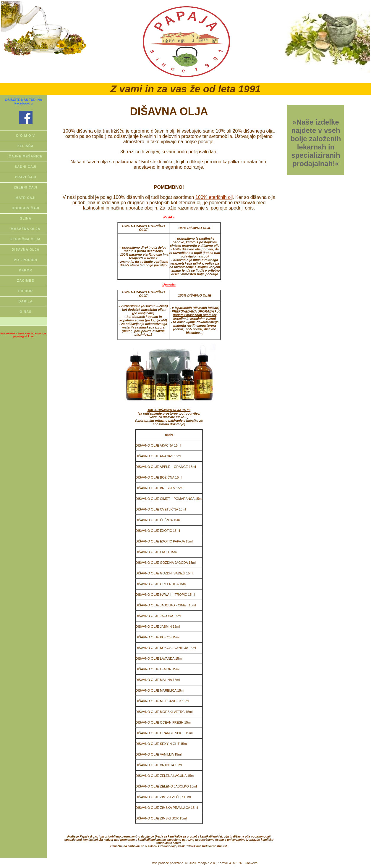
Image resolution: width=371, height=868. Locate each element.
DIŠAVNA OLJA (26, 249)
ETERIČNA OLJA (26, 239)
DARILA (25, 301)
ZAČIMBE (26, 281)
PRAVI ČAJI (26, 177)
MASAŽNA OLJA (25, 229)
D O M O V (26, 136)
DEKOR (26, 270)
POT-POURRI (26, 260)
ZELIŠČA (26, 146)
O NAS (25, 312)
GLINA (26, 218)
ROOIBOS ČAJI (26, 208)
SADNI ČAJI (26, 167)
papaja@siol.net (24, 336)
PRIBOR (26, 291)
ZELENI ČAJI (26, 187)
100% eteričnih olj (214, 197)
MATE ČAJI (25, 198)
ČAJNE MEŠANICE (26, 156)
